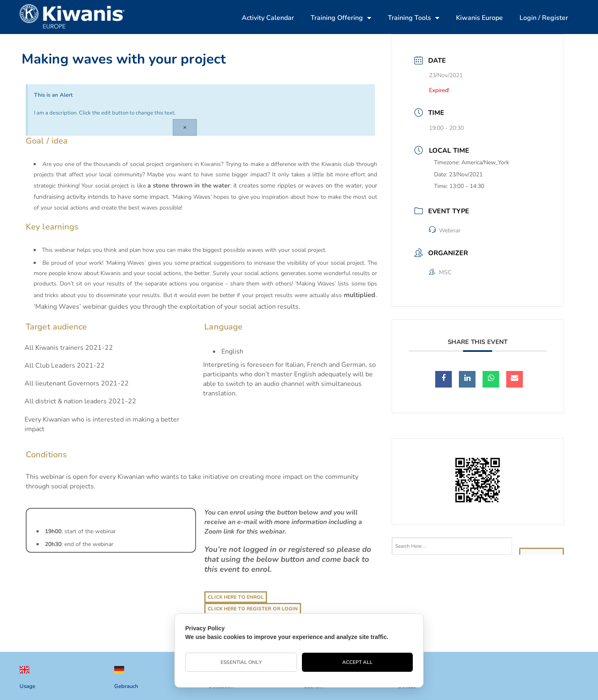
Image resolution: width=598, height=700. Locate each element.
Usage (27, 686)
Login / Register (544, 18)
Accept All (358, 662)
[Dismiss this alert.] (185, 127)
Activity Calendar (268, 18)
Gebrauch (126, 686)
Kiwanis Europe (479, 18)
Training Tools (414, 18)
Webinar (445, 230)
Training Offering (341, 18)
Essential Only (241, 662)
